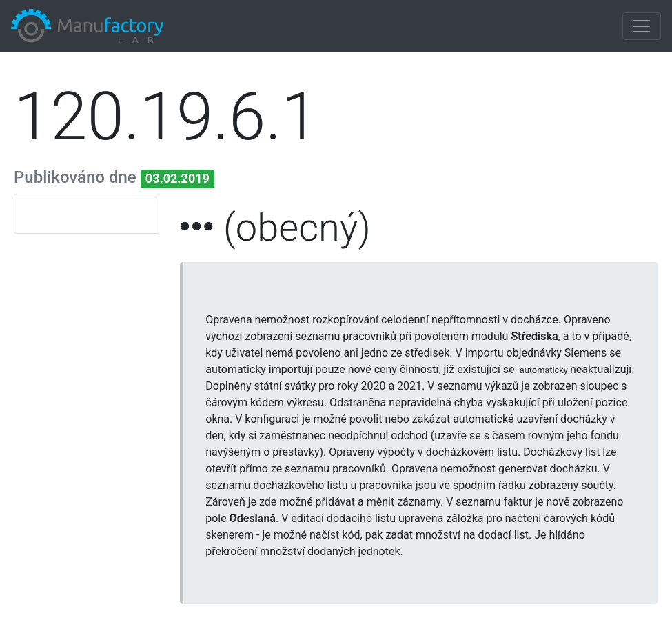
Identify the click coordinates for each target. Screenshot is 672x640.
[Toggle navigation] (642, 26)
